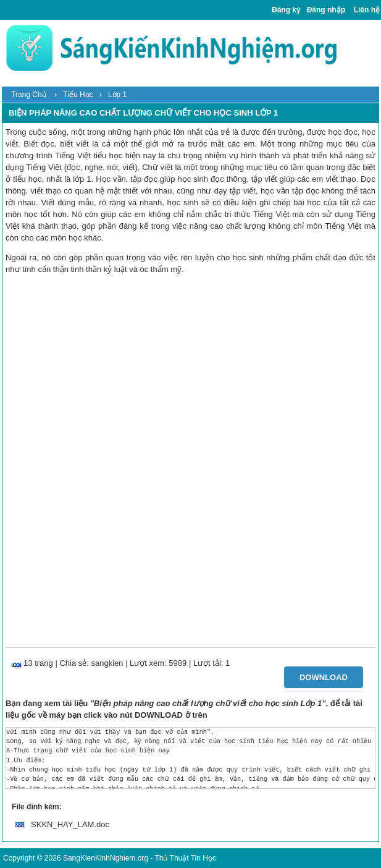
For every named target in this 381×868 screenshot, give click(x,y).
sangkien (107, 663)
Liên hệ (367, 10)
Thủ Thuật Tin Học (185, 858)
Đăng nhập (326, 10)
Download (324, 677)
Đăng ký (286, 10)
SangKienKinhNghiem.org (106, 858)
